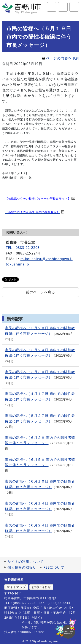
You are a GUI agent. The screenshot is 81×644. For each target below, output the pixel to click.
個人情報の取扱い (22, 567)
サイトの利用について (26, 562)
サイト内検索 (52, 7)
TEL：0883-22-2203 (23, 248)
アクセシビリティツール (63, 7)
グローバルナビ (74, 7)
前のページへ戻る (40, 292)
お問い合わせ (41, 587)
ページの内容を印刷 (60, 58)
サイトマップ (16, 587)
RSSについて (54, 567)
